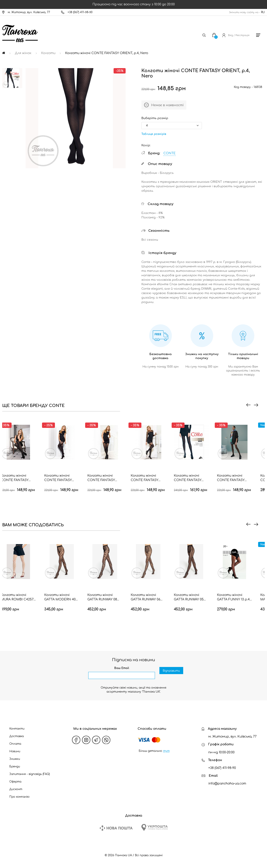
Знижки (15, 759)
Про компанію (19, 797)
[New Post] (116, 828)
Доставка (17, 736)
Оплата (15, 744)
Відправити (171, 676)
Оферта (15, 782)
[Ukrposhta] (155, 827)
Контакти (17, 729)
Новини (15, 751)
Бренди (15, 766)
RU (263, 12)
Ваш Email (122, 668)
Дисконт (16, 789)
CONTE (170, 153)
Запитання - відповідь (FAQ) (30, 774)
